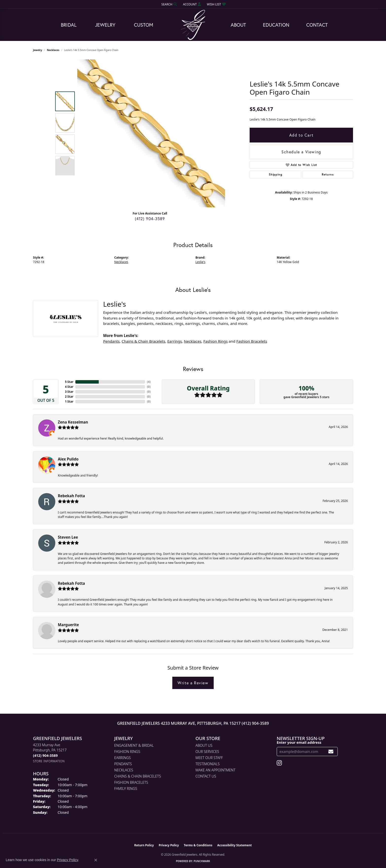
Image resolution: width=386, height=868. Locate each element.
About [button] (238, 25)
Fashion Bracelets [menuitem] (131, 782)
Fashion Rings (216, 341)
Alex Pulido (68, 459)
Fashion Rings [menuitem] (127, 752)
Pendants (111, 341)
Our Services (207, 752)
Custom (144, 25)
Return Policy (144, 845)
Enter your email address (299, 742)
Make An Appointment (215, 770)
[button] (169, 4)
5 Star (69, 382)
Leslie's (200, 262)
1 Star (69, 401)
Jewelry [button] (105, 25)
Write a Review (193, 683)
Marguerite (68, 625)
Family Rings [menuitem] (126, 788)
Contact (317, 25)
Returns (328, 174)
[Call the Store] (45, 755)
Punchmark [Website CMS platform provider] (202, 861)
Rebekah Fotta (71, 496)
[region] (151, 133)
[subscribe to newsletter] (331, 752)
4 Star (69, 387)
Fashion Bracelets (252, 341)
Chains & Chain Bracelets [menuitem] (138, 776)
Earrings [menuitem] (122, 758)
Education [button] (276, 25)
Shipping (275, 174)
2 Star (69, 397)
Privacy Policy (169, 845)
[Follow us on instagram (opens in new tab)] (279, 763)
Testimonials (208, 764)
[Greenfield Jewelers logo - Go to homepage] (193, 25)
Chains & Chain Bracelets (143, 341)
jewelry (38, 50)
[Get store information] (49, 761)
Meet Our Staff (209, 758)
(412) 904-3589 (150, 219)
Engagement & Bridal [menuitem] (134, 745)
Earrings (174, 341)
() (149, 382)
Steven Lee (68, 537)
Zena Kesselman (73, 422)
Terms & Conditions (198, 845)
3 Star (69, 392)
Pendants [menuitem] (123, 764)
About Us (204, 745)
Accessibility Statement (234, 845)
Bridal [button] (69, 25)
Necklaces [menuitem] (124, 770)
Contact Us (206, 776)
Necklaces (53, 50)
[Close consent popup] (96, 860)
